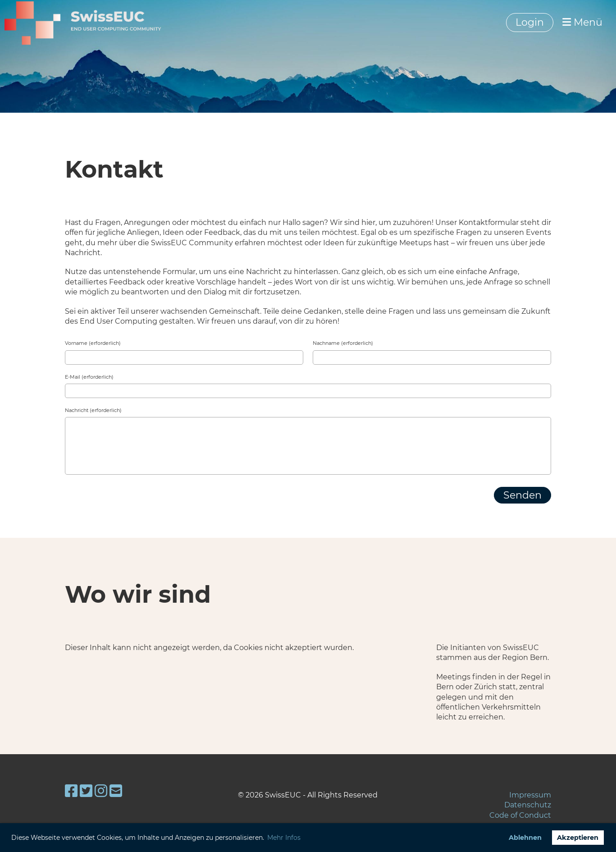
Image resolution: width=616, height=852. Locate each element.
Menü (582, 22)
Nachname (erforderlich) (343, 343)
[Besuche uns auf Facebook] (71, 791)
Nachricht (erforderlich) (93, 410)
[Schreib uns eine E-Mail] (116, 791)
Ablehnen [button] (525, 838)
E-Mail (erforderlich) (89, 377)
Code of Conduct (520, 815)
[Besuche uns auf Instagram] (101, 791)
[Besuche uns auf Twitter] (86, 791)
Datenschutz (528, 805)
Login (530, 22)
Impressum (530, 795)
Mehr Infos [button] (284, 838)
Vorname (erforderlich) (93, 343)
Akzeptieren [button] (578, 838)
